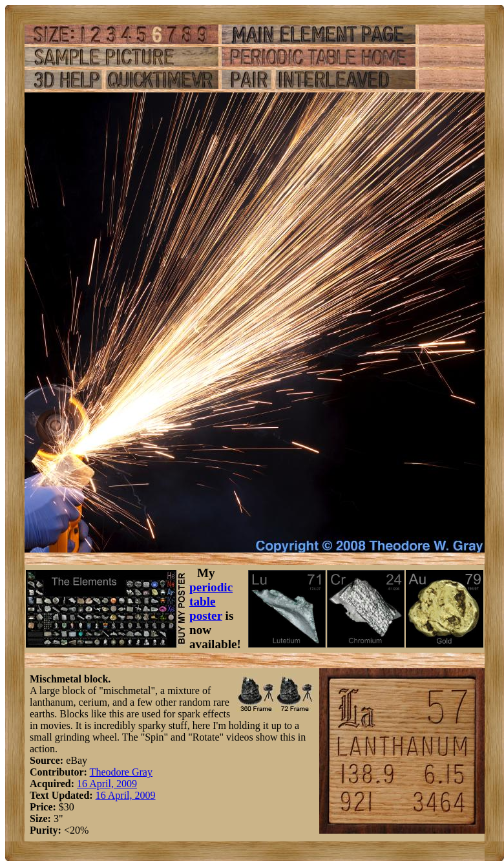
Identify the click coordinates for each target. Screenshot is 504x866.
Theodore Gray (121, 772)
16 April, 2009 (107, 784)
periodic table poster (211, 601)
